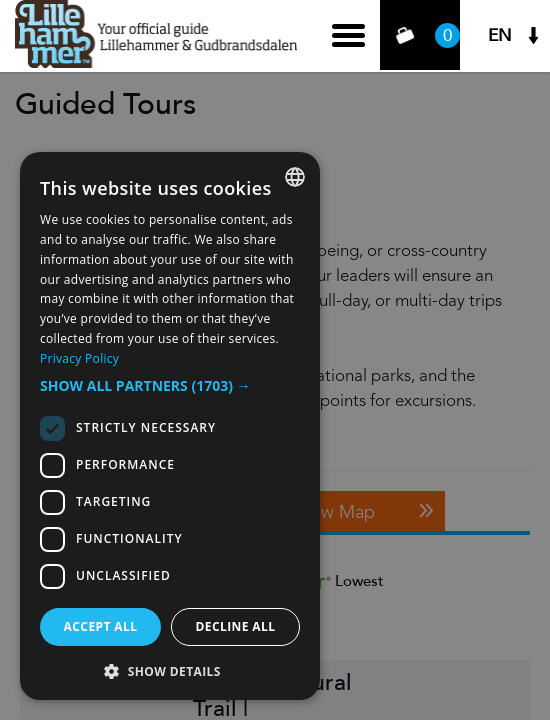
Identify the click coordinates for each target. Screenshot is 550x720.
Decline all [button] (236, 626)
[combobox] (295, 177)
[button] (170, 386)
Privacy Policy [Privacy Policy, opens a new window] (79, 358)
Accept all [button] (101, 626)
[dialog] (170, 426)
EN (500, 35)
